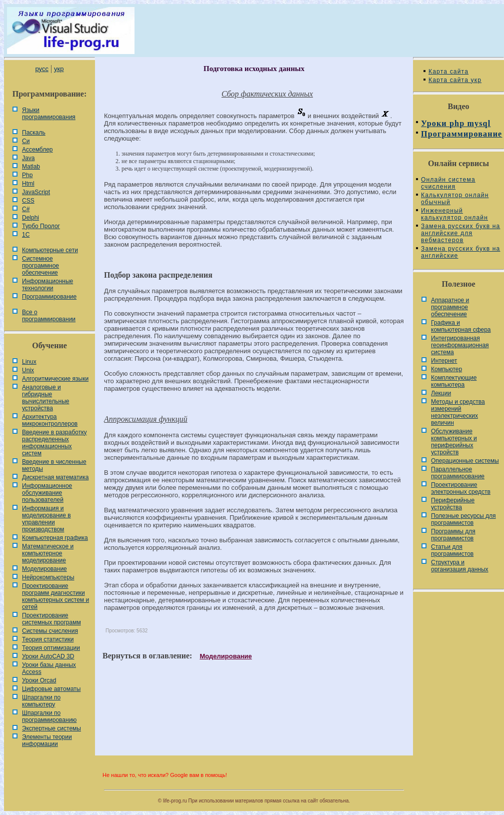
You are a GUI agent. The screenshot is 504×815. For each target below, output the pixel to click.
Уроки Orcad (39, 680)
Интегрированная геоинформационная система (460, 345)
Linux (29, 362)
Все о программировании (49, 316)
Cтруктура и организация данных (460, 566)
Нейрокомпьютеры (48, 577)
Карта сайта (448, 72)
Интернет (444, 361)
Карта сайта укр (455, 80)
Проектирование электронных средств (461, 488)
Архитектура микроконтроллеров (50, 420)
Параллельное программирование (458, 473)
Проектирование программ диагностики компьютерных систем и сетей (55, 596)
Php (27, 175)
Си (26, 141)
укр (59, 69)
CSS (28, 201)
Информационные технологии (47, 285)
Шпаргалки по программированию (49, 716)
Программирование (49, 297)
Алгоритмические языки (55, 379)
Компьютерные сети (50, 250)
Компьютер (446, 369)
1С (26, 235)
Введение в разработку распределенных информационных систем (54, 443)
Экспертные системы (51, 728)
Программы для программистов (453, 535)
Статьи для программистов (452, 550)
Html (28, 184)
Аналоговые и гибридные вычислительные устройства (45, 398)
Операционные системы (465, 461)
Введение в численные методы (54, 465)
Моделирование (44, 569)
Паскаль (34, 133)
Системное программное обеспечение (40, 266)
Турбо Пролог (41, 226)
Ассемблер (37, 150)
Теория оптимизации (51, 648)
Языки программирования (49, 114)
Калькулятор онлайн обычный (455, 199)
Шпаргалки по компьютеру (41, 701)
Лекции (441, 393)
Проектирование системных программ (51, 619)
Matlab (31, 167)
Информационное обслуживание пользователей (47, 493)
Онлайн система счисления (448, 183)
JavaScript (36, 192)
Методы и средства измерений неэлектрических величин (458, 412)
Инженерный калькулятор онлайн (454, 214)
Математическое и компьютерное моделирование (48, 553)
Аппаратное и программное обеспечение (450, 307)
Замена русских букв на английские (460, 252)
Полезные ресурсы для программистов (463, 519)
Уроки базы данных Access (49, 668)
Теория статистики (48, 639)
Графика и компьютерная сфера (461, 326)
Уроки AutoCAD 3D (48, 656)
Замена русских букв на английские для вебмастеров (460, 233)
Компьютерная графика (55, 538)
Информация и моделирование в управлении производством (46, 519)
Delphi (30, 218)
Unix (28, 370)
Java (28, 158)
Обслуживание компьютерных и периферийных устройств (454, 442)
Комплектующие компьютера (454, 381)
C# (26, 209)
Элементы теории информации (47, 740)
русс (41, 69)
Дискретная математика (55, 477)
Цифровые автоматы (51, 689)
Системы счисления (50, 631)
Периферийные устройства (453, 504)
